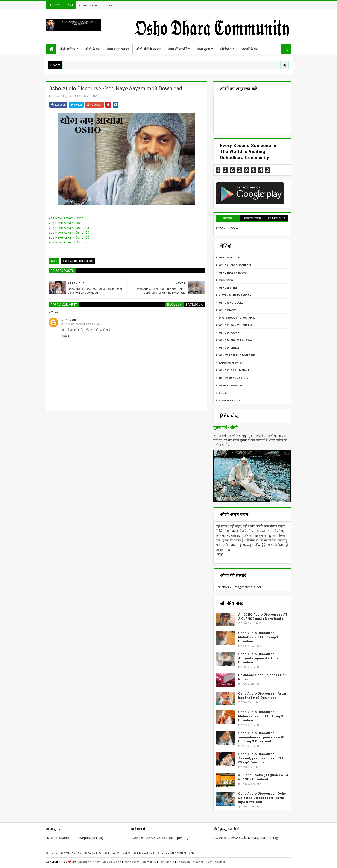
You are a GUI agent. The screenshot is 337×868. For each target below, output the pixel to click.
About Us (93, 853)
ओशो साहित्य (67, 49)
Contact (109, 6)
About (95, 6)
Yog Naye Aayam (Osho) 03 (69, 228)
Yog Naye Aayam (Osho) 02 (69, 223)
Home (83, 6)
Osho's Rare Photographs (237, 355)
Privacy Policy (118, 853)
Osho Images (228, 310)
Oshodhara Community (140, 862)
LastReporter (216, 862)
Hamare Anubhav (231, 385)
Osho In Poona (229, 333)
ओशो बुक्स (203, 49)
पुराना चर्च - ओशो (225, 427)
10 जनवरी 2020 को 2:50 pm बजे (82, 324)
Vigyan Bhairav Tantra (235, 295)
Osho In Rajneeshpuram (235, 325)
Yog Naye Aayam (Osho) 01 (69, 218)
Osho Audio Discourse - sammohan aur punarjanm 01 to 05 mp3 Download (262, 737)
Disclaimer (144, 853)
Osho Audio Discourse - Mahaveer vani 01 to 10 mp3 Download (261, 716)
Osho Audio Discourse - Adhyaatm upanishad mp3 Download (259, 658)
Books (223, 393)
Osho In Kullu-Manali (234, 370)
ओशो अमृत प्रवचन (118, 49)
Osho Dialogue (229, 258)
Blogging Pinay (89, 862)
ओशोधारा (226, 49)
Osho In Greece (229, 348)
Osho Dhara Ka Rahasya (235, 340)
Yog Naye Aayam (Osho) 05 (69, 237)
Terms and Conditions (176, 853)
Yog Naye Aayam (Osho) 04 (69, 232)
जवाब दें (66, 336)
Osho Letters (228, 288)
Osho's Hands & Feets (234, 378)
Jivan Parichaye (230, 400)
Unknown (69, 320)
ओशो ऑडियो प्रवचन (148, 49)
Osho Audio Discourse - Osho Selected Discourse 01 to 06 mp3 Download (262, 798)
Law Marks (167, 862)
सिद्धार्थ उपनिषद (226, 280)
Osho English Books (233, 273)
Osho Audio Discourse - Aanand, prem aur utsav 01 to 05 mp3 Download (262, 758)
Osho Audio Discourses (78, 261)
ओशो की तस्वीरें (177, 49)
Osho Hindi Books (231, 303)
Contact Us (71, 853)
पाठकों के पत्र (250, 49)
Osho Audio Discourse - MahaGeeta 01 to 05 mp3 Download (258, 637)
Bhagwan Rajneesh (190, 862)
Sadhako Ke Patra (231, 363)
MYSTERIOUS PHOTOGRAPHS (237, 318)
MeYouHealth (112, 862)
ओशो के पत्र (93, 49)
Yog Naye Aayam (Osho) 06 (69, 242)
